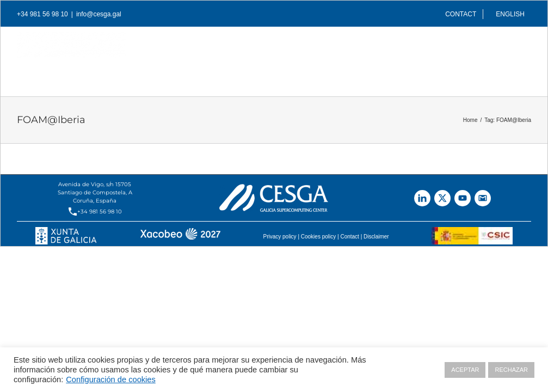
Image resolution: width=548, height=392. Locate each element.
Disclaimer (376, 237)
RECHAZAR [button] (511, 370)
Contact (349, 237)
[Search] (514, 71)
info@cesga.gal (99, 14)
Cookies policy (318, 237)
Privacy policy (279, 237)
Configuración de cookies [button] (111, 379)
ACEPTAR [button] (465, 370)
